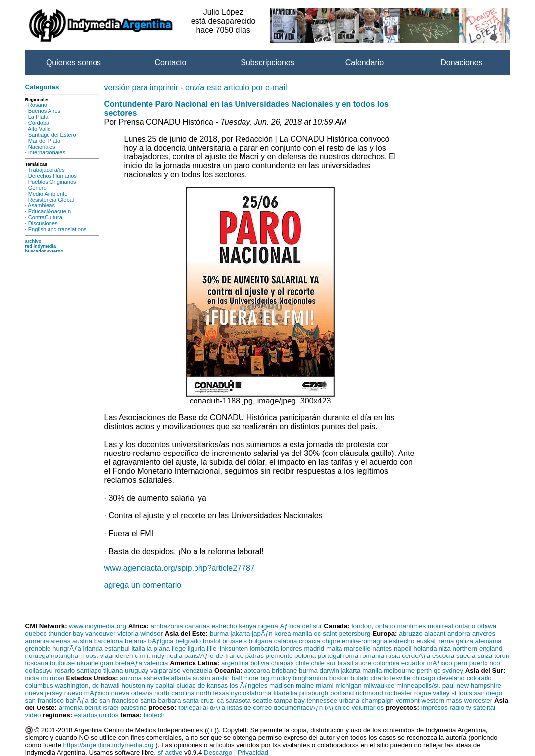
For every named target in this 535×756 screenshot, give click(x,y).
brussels (235, 641)
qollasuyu (39, 671)
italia (138, 648)
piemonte (279, 656)
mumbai (52, 678)
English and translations (57, 229)
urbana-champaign (366, 700)
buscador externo (45, 251)
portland (342, 693)
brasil (345, 663)
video (33, 715)
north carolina (174, 693)
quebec (36, 633)
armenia (37, 641)
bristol (212, 641)
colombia (386, 663)
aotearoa (257, 671)
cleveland (451, 678)
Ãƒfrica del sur (301, 626)
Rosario (38, 105)
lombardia (265, 648)
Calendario (365, 63)
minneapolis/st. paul (426, 685)
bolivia (260, 663)
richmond (369, 693)
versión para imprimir (141, 87)
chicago (424, 678)
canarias (197, 626)
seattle (263, 700)
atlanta (181, 678)
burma (219, 633)
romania (372, 656)
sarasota (238, 700)
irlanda (93, 648)
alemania (488, 641)
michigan (348, 685)
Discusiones (43, 223)
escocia (443, 656)
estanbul (117, 648)
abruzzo (411, 633)
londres (292, 648)
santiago (89, 671)
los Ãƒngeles (248, 685)
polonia (305, 656)
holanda (425, 648)
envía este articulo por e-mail (236, 87)
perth (424, 671)
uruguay (137, 671)
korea (282, 633)
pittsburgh (314, 693)
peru (461, 663)
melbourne (399, 671)
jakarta (240, 633)
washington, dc (77, 685)
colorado (479, 678)
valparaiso (166, 671)
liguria (196, 648)
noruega (37, 656)
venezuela (197, 671)
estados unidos (97, 715)
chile (302, 663)
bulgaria (261, 641)
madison (282, 685)
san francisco (45, 700)
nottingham (67, 656)
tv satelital (481, 708)
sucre (363, 663)
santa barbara (160, 700)
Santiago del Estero (52, 135)
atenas (60, 641)
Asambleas (41, 205)
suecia (466, 656)
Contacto (170, 63)
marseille (357, 648)
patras (255, 656)
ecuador (413, 663)
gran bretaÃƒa (121, 663)
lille (212, 648)
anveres (484, 633)
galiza (464, 641)
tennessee (322, 700)
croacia (310, 641)
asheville (156, 678)
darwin (329, 671)
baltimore (245, 678)
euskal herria (435, 641)
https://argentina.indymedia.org (109, 745)
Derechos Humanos (52, 176)
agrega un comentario (143, 585)
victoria (128, 633)
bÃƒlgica (161, 641)
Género (37, 188)
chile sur (323, 663)
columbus (39, 685)
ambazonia (167, 626)
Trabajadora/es (46, 170)
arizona (131, 678)
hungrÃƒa (67, 648)
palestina (133, 708)
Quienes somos (73, 63)
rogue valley (432, 693)
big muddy (276, 678)
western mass (442, 700)
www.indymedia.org (97, 626)
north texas (213, 693)
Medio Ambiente (48, 194)
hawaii (110, 685)
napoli (403, 648)
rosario (65, 671)
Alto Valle (39, 129)
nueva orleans (132, 693)
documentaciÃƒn (298, 708)
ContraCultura (45, 217)
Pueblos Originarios (52, 182)
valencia (156, 663)
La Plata (38, 117)
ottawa (487, 626)
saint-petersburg (346, 633)
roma (351, 656)
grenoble (38, 648)
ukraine (88, 663)
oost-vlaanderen (109, 656)
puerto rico (485, 663)
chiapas (283, 663)
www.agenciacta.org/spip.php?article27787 (180, 568)
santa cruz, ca (203, 700)
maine (305, 685)
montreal (440, 626)
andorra (459, 633)
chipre (331, 641)
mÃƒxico (440, 663)
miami (325, 685)
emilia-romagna (365, 641)
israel (111, 708)
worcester (478, 700)
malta (334, 648)
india (32, 678)
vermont (408, 700)
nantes (382, 648)
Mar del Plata (44, 141)
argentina (235, 663)
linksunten (233, 648)
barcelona (109, 641)
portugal (330, 656)
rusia (393, 656)
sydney (453, 671)
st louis (462, 693)
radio (457, 708)
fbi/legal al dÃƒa (202, 708)
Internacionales (47, 152)
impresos (435, 708)
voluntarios (368, 708)
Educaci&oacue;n (49, 211)
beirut (93, 708)
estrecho (224, 626)
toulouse (62, 663)
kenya (247, 626)
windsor (151, 633)
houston (133, 685)
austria (82, 641)
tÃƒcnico (337, 708)
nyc (236, 693)
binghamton (310, 678)
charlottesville (391, 678)
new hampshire (479, 685)
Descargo (218, 752)
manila (302, 633)
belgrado (188, 641)
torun (502, 656)
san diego (488, 693)
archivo (33, 241)
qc (317, 633)
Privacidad (253, 752)
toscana (37, 663)
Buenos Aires (44, 111)
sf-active (170, 752)
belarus (136, 641)
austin (201, 678)
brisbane (284, 671)
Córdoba (39, 123)
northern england (478, 648)
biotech (154, 715)
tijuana (113, 671)
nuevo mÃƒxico (87, 693)
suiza (485, 656)
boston (339, 678)
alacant (435, 633)
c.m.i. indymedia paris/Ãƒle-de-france (189, 656)
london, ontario (374, 626)
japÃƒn (262, 633)
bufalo (359, 678)
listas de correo (249, 708)
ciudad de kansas (202, 685)
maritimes (411, 626)
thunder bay (66, 633)
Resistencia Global (51, 200)
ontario (465, 626)
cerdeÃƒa (416, 656)
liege (179, 648)
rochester (398, 693)
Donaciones (462, 63)
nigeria (268, 626)
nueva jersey (44, 693)
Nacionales (42, 147)
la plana (159, 648)
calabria (286, 641)
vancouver (100, 633)
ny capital (161, 685)
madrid (314, 648)
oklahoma (257, 693)
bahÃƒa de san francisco (102, 700)
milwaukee (379, 685)
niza (444, 648)
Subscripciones (267, 63)
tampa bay (290, 700)
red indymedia (41, 246)
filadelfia (285, 693)
